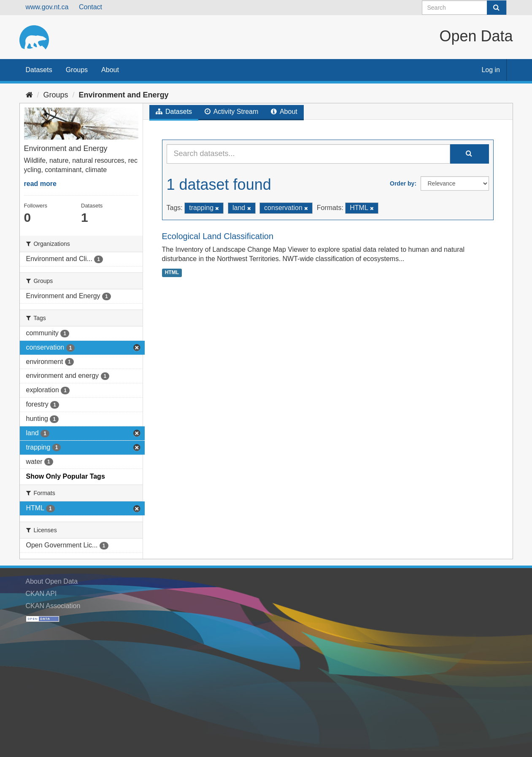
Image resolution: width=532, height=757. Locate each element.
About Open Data (52, 581)
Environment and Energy (124, 95)
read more (40, 184)
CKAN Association (53, 606)
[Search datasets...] (308, 154)
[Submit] (497, 8)
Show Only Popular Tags (66, 476)
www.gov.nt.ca (47, 7)
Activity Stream (231, 112)
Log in (491, 70)
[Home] (29, 95)
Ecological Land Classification (218, 236)
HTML (172, 272)
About (110, 70)
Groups (77, 70)
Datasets (39, 70)
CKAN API (41, 594)
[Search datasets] (464, 8)
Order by (402, 183)
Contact (90, 7)
